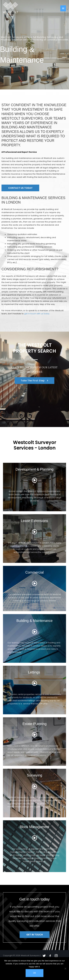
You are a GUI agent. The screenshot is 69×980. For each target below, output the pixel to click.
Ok (34, 973)
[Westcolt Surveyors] (10, 8)
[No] (65, 969)
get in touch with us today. (37, 314)
